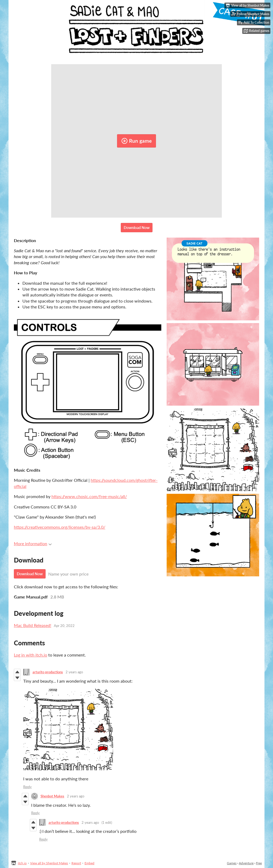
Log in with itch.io (31, 655)
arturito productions (48, 672)
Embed (89, 863)
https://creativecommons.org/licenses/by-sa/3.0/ (60, 527)
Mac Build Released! (33, 625)
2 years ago (74, 672)
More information (33, 543)
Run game (136, 141)
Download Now (137, 228)
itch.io (22, 863)
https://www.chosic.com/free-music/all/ (89, 496)
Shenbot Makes (52, 796)
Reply (27, 787)
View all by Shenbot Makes (49, 863)
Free (259, 863)
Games (232, 863)
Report (76, 863)
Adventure (246, 863)
